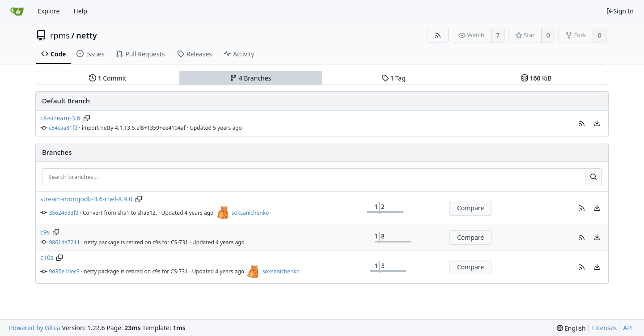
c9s (45, 232)
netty (87, 35)
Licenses (605, 328)
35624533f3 (64, 213)
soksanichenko (250, 213)
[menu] (597, 123)
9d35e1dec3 (64, 271)
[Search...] (593, 177)
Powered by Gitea (35, 328)
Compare (470, 208)
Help (80, 11)
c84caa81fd (64, 128)
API (628, 328)
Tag (394, 78)
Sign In (620, 11)
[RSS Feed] (438, 35)
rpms (60, 35)
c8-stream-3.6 (60, 118)
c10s (47, 257)
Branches (250, 78)
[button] (582, 123)
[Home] (17, 11)
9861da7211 (65, 242)
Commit (108, 78)
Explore (49, 11)
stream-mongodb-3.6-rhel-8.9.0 (86, 199)
